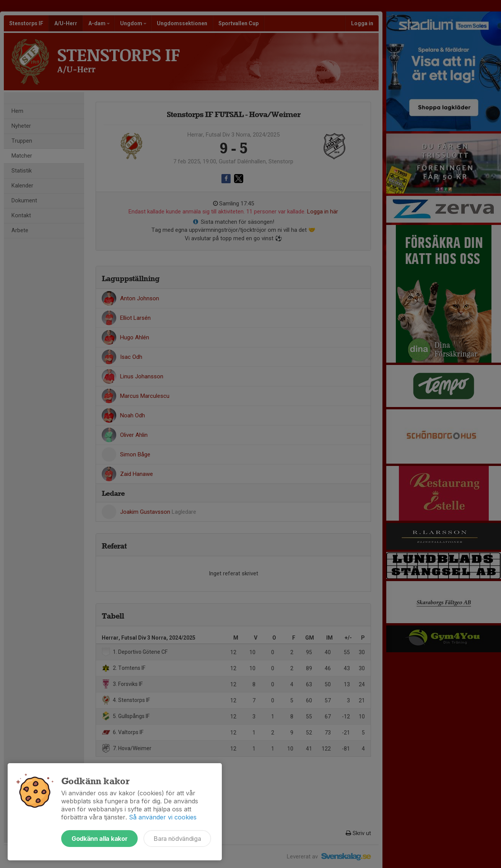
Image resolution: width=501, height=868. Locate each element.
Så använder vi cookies (163, 817)
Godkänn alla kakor (99, 839)
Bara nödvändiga (177, 839)
